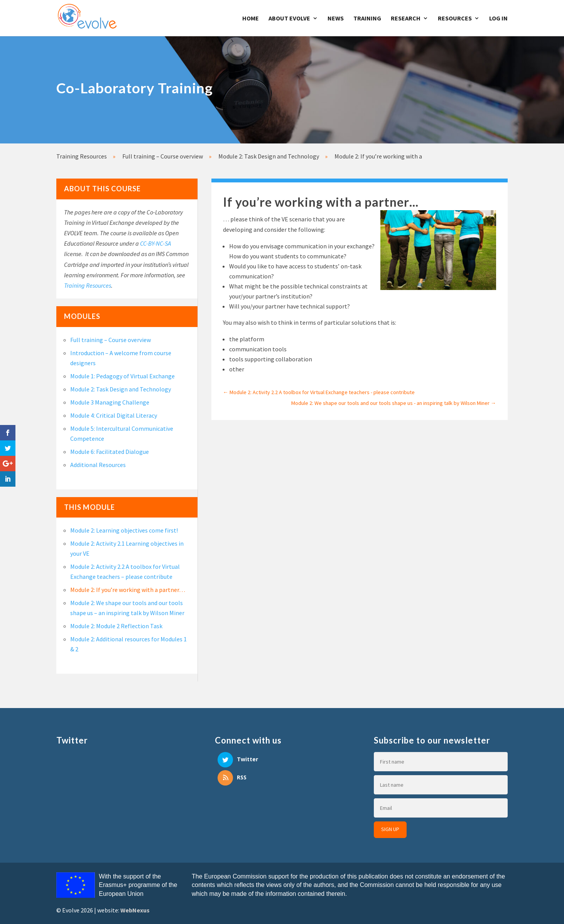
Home (251, 19)
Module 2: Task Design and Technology (121, 389)
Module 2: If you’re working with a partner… (128, 590)
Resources (455, 19)
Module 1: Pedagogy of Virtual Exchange (122, 376)
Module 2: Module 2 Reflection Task (116, 626)
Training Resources (88, 285)
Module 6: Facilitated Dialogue (110, 452)
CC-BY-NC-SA (155, 243)
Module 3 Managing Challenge (110, 402)
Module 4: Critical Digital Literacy (114, 415)
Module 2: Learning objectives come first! (124, 530)
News (336, 19)
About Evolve (289, 19)
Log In (498, 19)
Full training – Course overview (111, 340)
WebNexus (135, 910)
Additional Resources (98, 465)
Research (406, 19)
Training (367, 19)
